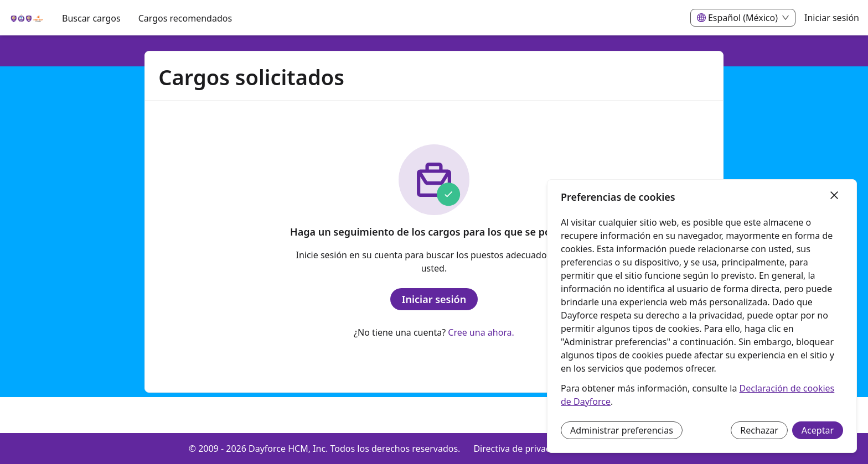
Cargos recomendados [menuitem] (185, 18)
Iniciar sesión (832, 18)
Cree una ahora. (481, 332)
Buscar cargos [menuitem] (91, 18)
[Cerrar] (834, 196)
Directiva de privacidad (521, 449)
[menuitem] (27, 18)
